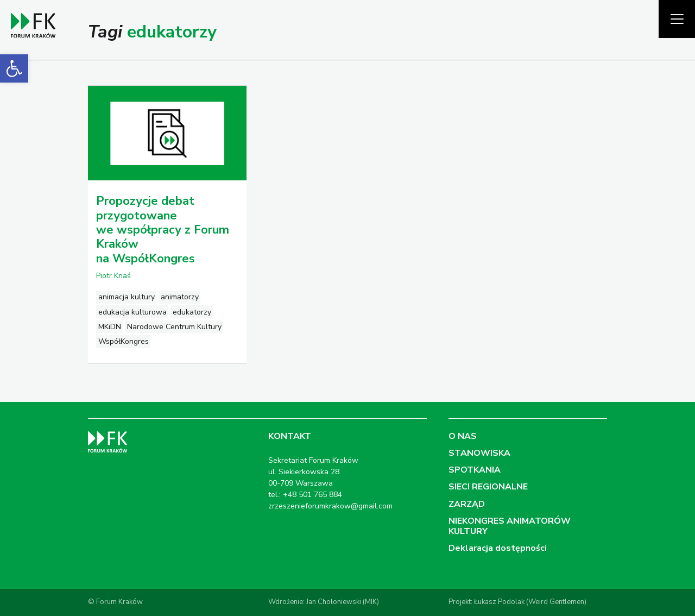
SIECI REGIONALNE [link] (488, 487)
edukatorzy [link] (192, 312)
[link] (14, 68)
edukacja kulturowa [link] (132, 312)
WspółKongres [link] (124, 341)
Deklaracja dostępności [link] (498, 548)
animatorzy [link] (180, 297)
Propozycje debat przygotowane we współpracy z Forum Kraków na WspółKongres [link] (163, 230)
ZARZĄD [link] (467, 504)
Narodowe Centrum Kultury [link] (174, 327)
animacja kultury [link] (127, 297)
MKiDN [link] (110, 327)
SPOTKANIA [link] (475, 470)
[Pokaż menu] (677, 19)
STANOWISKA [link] (479, 453)
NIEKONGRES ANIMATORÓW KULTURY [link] (510, 526)
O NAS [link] (463, 436)
